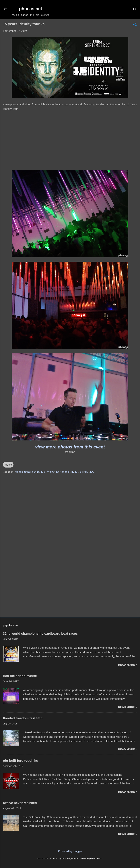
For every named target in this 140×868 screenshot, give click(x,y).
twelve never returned (20, 803)
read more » (128, 665)
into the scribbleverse (20, 676)
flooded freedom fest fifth (23, 718)
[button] (135, 25)
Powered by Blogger (70, 851)
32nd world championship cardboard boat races (40, 634)
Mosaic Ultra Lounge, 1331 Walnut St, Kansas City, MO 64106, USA (54, 472)
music (8, 465)
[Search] (135, 10)
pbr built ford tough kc (20, 761)
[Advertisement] (70, 586)
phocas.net (31, 9)
